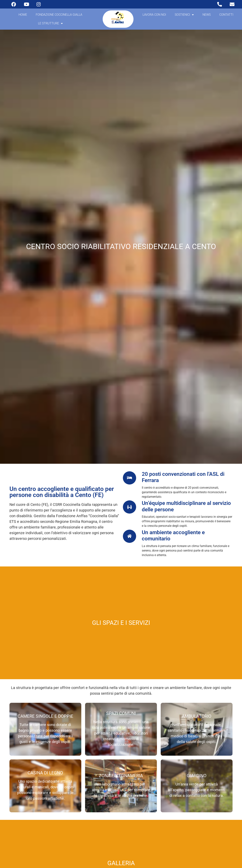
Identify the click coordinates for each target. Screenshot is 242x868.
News (207, 15)
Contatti (226, 15)
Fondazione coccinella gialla (59, 15)
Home (23, 15)
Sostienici (184, 15)
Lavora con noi (154, 15)
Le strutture (50, 23)
